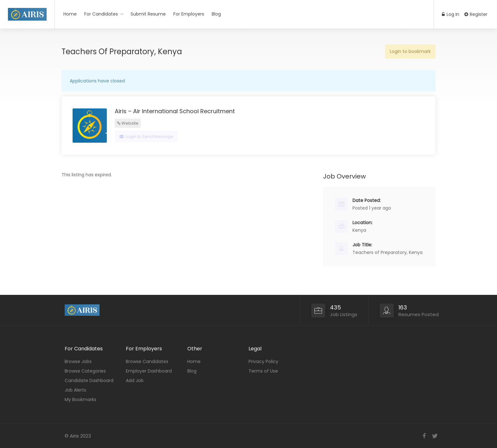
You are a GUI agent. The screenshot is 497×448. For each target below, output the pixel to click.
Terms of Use (263, 371)
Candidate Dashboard (89, 380)
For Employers (189, 14)
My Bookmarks (81, 399)
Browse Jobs (78, 361)
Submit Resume (148, 14)
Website (128, 123)
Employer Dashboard (149, 371)
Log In (451, 14)
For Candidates (101, 14)
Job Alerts (75, 390)
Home (70, 14)
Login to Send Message (146, 136)
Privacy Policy (263, 361)
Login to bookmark (410, 51)
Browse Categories (85, 371)
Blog (216, 14)
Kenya (359, 230)
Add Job (135, 380)
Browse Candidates (147, 361)
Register (476, 14)
